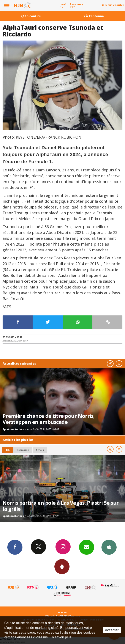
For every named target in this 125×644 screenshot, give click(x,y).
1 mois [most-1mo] (40, 450)
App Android (62, 566)
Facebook (15, 547)
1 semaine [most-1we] (23, 450)
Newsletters (87, 547)
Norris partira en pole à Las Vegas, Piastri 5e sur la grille (61, 506)
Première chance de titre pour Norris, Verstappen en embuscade (49, 419)
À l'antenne (94, 16)
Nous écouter (115, 5)
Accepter (112, 630)
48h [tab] (7, 450)
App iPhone (109, 547)
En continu (31, 16)
